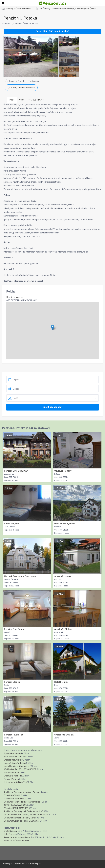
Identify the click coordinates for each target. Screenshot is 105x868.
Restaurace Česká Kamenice (17, 841)
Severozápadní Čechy (85, 9)
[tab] (36, 100)
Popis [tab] (12, 100)
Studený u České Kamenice (18, 9)
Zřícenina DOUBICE (12, 795)
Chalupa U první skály (13, 760)
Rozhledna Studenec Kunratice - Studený (22, 792)
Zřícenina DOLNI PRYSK (14, 799)
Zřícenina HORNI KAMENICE (16, 808)
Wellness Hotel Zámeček (15, 757)
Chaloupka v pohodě (13, 776)
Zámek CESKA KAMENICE (15, 805)
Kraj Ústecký (44, 9)
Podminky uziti (36, 864)
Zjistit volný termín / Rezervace (21, 88)
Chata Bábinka (10, 831)
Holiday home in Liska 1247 (16, 782)
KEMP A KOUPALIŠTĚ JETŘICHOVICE (20, 769)
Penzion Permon (11, 773)
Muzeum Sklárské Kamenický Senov (20, 818)
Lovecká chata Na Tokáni (15, 763)
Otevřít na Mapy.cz (15, 297)
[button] (53, 327)
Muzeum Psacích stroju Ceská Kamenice (22, 802)
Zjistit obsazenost (52, 407)
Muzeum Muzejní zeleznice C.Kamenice (22, 821)
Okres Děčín (69, 9)
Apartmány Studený (13, 753)
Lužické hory (57, 9)
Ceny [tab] (22, 100)
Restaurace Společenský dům (17, 837)
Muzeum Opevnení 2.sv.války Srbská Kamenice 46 (26, 814)
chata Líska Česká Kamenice (16, 766)
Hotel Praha (9, 834)
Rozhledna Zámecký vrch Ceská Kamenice (23, 811)
